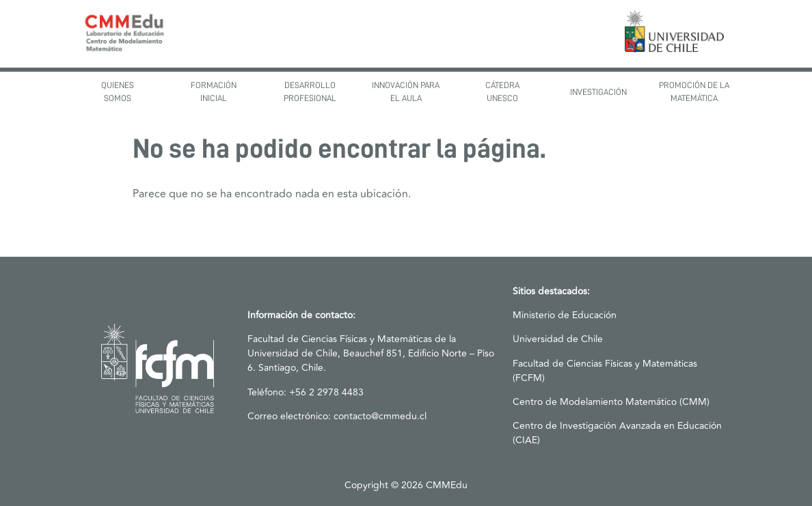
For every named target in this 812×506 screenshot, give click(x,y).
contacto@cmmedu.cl (380, 416)
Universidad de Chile (558, 339)
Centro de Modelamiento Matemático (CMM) (611, 402)
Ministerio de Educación (565, 315)
